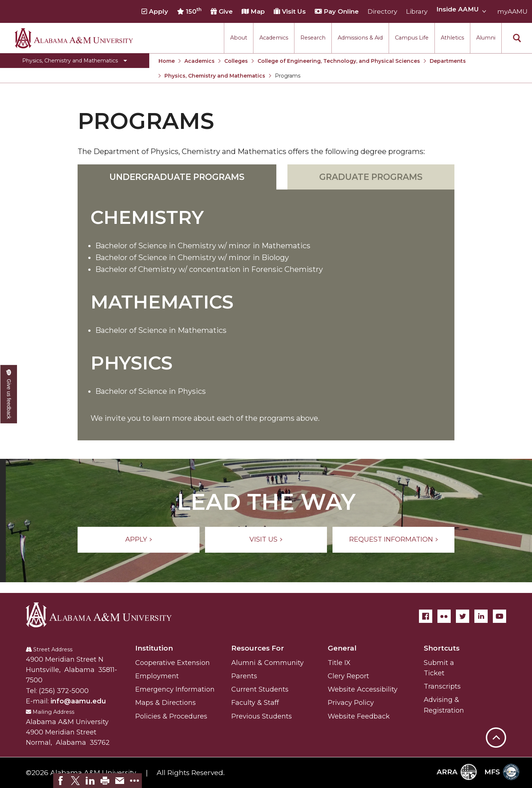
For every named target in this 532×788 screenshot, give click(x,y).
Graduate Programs (371, 177)
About (239, 38)
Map (253, 11)
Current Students (260, 689)
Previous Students (262, 716)
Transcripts (442, 686)
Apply (155, 11)
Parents (244, 676)
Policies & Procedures (171, 716)
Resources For (258, 648)
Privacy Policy (351, 703)
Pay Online (337, 11)
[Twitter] (463, 616)
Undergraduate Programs (177, 177)
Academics (274, 38)
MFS (502, 772)
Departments (448, 61)
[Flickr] (444, 616)
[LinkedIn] (481, 616)
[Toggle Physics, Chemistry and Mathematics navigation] (75, 61)
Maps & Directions (166, 703)
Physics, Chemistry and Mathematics (215, 76)
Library (417, 11)
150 (189, 11)
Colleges (236, 61)
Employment (157, 676)
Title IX (339, 663)
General (342, 648)
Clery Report (348, 676)
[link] (61, 781)
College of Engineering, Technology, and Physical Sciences (339, 61)
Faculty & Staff (255, 703)
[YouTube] (499, 616)
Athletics (452, 38)
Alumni (486, 38)
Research (313, 38)
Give (222, 11)
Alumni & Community (267, 663)
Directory (382, 11)
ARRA (457, 772)
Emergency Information (175, 689)
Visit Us (290, 11)
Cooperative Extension (173, 663)
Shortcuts (442, 648)
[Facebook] (426, 616)
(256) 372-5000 (64, 691)
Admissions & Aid (360, 38)
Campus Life (412, 38)
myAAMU (512, 11)
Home (167, 61)
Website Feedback (359, 716)
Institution (154, 648)
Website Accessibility (363, 689)
